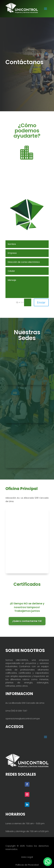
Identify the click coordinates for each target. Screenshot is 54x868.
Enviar (41, 302)
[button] (48, 862)
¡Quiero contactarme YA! (27, 621)
